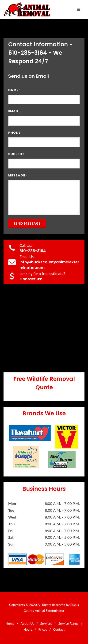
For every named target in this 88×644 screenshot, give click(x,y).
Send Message (27, 223)
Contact (59, 629)
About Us (27, 623)
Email (15, 111)
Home (10, 623)
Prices (43, 629)
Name (14, 90)
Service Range (69, 623)
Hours (28, 629)
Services (46, 623)
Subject (17, 154)
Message (18, 175)
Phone (14, 133)
